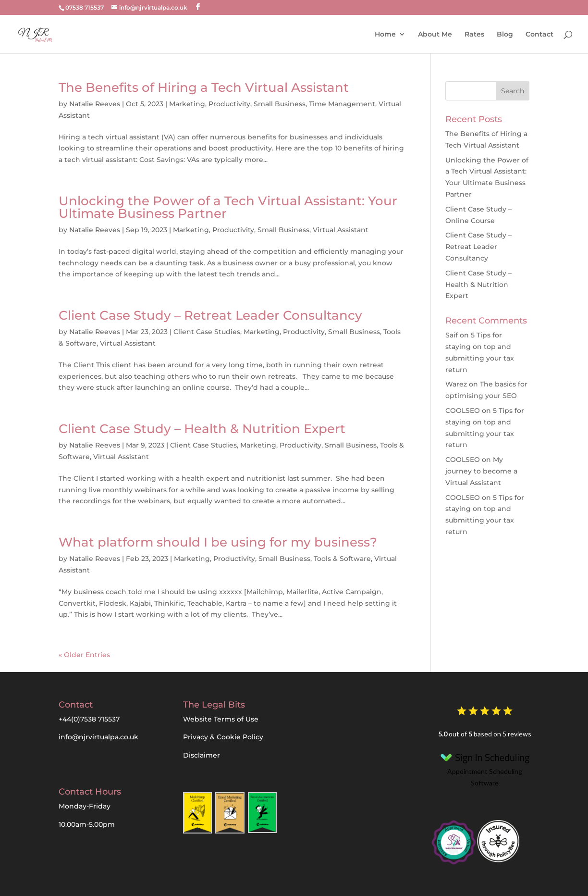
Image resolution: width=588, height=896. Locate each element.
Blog (505, 34)
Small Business (280, 104)
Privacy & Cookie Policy (223, 737)
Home (385, 34)
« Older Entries (84, 655)
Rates (474, 34)
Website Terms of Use (221, 719)
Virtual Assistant (341, 230)
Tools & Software (342, 559)
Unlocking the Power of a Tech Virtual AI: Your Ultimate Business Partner (228, 207)
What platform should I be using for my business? (218, 542)
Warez (456, 384)
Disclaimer (202, 755)
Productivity (229, 104)
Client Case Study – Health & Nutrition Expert (202, 429)
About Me (435, 34)
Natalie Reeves (95, 104)
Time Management (342, 104)
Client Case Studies (207, 332)
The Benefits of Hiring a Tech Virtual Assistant (204, 87)
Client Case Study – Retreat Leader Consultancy (210, 315)
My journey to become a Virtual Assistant (481, 471)
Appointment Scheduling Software (485, 768)
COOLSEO (463, 411)
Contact (539, 34)
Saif (452, 335)
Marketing (187, 104)
